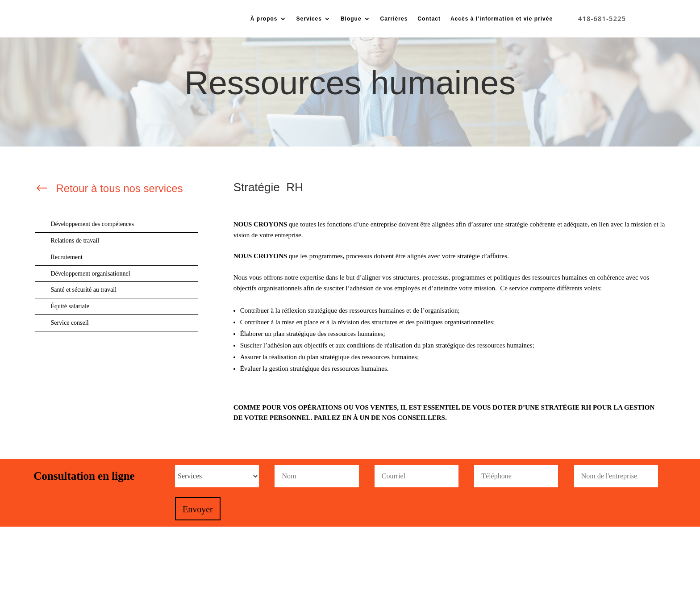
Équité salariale (70, 306)
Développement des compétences (92, 224)
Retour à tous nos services (119, 188)
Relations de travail (75, 241)
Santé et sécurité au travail (83, 290)
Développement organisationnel (90, 274)
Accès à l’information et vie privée (502, 19)
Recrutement (67, 257)
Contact (429, 19)
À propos (264, 19)
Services (309, 19)
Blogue (351, 19)
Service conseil (69, 323)
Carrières (394, 19)
